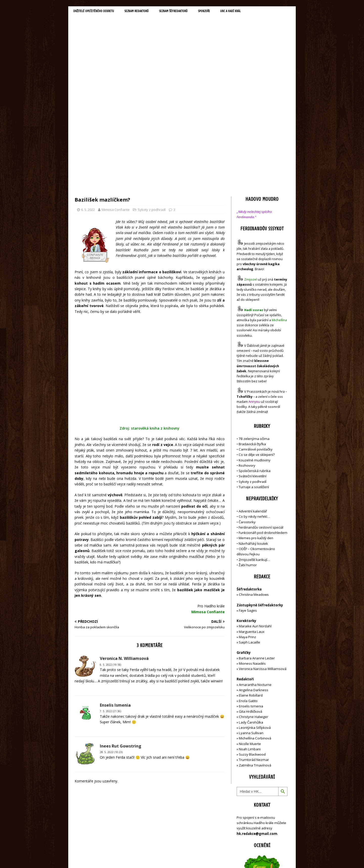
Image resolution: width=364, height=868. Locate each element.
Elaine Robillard (251, 587)
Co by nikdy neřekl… (254, 408)
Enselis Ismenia (251, 598)
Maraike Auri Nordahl (255, 518)
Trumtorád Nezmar (254, 652)
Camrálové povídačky (256, 341)
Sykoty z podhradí (152, 102)
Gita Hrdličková (251, 603)
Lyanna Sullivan (251, 625)
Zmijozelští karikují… (254, 451)
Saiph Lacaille (249, 534)
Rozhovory (247, 357)
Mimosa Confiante (116, 102)
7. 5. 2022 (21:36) (110, 628)
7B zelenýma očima (254, 330)
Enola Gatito (248, 592)
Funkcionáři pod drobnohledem (263, 425)
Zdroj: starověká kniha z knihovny (150, 345)
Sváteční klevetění (253, 368)
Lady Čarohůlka (251, 614)
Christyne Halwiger (254, 609)
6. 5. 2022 (88, 102)
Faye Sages (248, 502)
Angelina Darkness (253, 582)
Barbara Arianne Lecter (257, 550)
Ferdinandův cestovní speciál (261, 419)
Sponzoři (222, 12)
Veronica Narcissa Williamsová (263, 561)
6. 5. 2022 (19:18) (110, 581)
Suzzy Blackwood (252, 646)
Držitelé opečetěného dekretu (97, 12)
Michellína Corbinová (255, 630)
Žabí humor (248, 457)
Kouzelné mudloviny (255, 352)
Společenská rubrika (255, 363)
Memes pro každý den (256, 430)
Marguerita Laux (252, 523)
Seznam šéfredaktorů (188, 12)
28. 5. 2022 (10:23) (111, 668)
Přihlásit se (245, 836)
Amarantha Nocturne (255, 576)
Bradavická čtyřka (252, 336)
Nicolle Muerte (250, 635)
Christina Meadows (254, 486)
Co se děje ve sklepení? (257, 346)
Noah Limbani (250, 641)
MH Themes (145, 857)
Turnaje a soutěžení (254, 379)
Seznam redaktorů (146, 12)
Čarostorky (247, 414)
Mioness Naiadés (252, 555)
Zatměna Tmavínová (255, 657)
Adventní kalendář (253, 403)
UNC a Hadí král (252, 12)
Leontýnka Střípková (255, 619)
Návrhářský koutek (253, 435)
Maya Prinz (247, 529)
